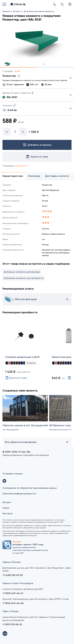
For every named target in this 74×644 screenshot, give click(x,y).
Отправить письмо (13, 474)
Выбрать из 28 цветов (37, 95)
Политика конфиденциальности (19, 494)
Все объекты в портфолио (37, 442)
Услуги (6, 508)
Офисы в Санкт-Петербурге (18, 583)
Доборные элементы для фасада (22, 272)
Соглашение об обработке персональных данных (30, 488)
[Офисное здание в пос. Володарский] (25, 418)
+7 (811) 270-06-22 (12, 624)
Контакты (8, 514)
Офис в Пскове (10, 611)
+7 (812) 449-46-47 (13, 593)
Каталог (7, 502)
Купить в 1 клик (16, 378)
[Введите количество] (15, 132)
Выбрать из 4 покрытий (35, 79)
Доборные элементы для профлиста (24, 278)
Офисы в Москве (12, 562)
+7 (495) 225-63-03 (13, 575)
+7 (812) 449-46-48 (13, 603)
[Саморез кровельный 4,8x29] (25, 350)
